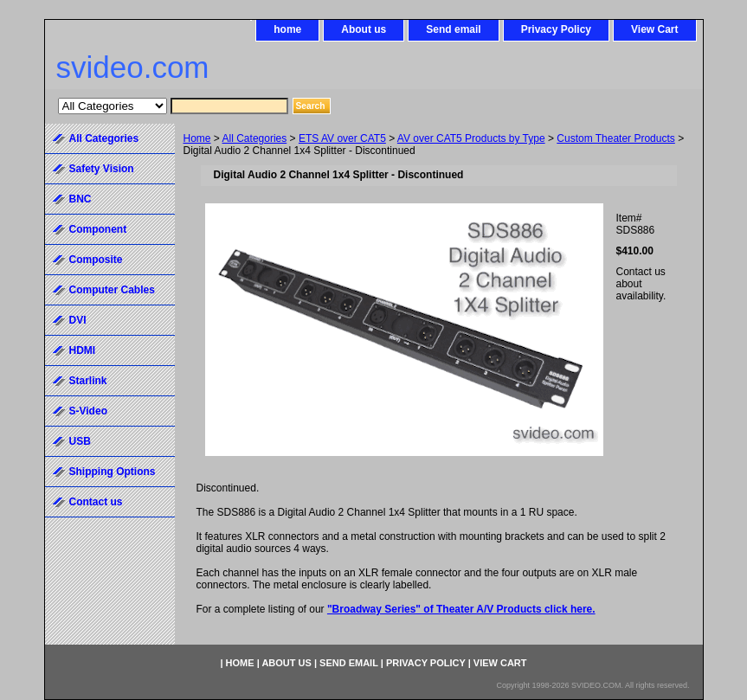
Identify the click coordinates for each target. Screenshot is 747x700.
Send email (453, 29)
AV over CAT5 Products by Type (471, 138)
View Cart (654, 29)
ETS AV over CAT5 (342, 138)
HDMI (83, 350)
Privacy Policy (556, 29)
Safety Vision (102, 169)
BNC (80, 199)
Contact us (96, 502)
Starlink (88, 381)
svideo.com (133, 67)
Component (98, 229)
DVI (78, 320)
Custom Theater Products (616, 138)
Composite (96, 260)
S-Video (88, 411)
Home (197, 138)
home (287, 29)
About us (364, 29)
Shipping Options (113, 472)
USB (80, 441)
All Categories (255, 138)
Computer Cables (112, 290)
